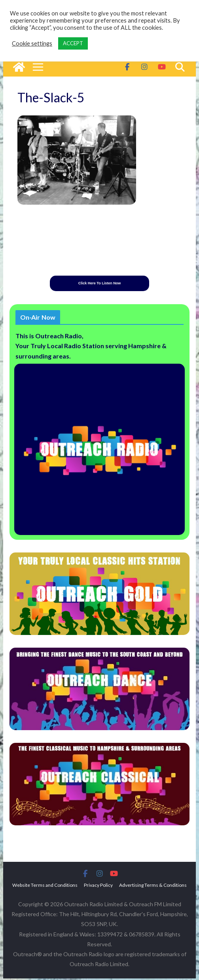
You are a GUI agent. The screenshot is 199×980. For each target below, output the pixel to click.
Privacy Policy (98, 887)
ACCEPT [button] (73, 43)
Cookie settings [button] (32, 43)
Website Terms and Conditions (45, 887)
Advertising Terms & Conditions (153, 887)
